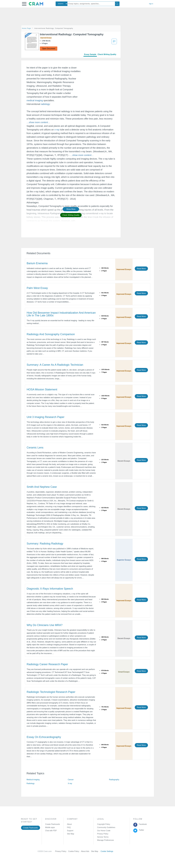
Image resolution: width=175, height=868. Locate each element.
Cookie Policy (75, 851)
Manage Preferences (105, 840)
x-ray (57, 130)
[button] (24, 4)
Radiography (114, 780)
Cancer (71, 780)
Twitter (141, 830)
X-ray (70, 783)
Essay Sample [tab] (90, 54)
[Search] (117, 4)
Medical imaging (33, 780)
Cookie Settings (107, 851)
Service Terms (103, 837)
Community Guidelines (106, 827)
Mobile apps (50, 827)
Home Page (27, 28)
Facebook (142, 824)
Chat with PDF (51, 831)
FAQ (69, 827)
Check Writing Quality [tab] (107, 54)
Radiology (31, 783)
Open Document (49, 49)
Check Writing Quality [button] (71, 215)
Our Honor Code (104, 831)
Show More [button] (71, 209)
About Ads (86, 851)
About (69, 824)
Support (70, 831)
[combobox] (62, 4)
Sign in (151, 4)
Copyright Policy (104, 824)
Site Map (71, 834)
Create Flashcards (31, 828)
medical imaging (35, 100)
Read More (141, 269)
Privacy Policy (103, 834)
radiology (45, 104)
